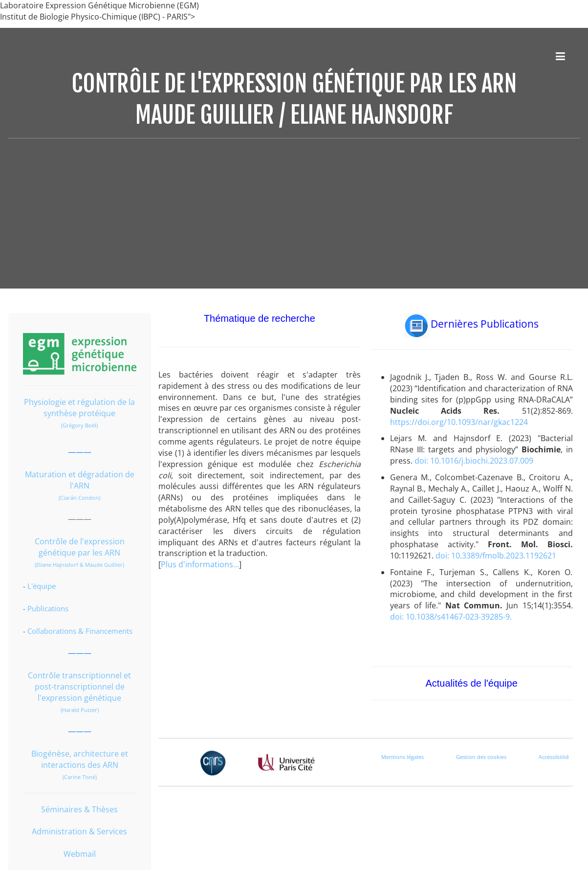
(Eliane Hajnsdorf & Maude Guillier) (79, 565)
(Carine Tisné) (80, 777)
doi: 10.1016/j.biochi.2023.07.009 (474, 461)
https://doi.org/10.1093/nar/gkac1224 (459, 422)
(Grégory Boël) (79, 425)
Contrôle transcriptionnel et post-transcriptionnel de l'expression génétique (79, 687)
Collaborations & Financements (80, 631)
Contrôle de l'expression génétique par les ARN (80, 547)
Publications (48, 608)
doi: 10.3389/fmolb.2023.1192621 (496, 556)
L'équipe (42, 586)
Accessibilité (554, 757)
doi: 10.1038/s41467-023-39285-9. (451, 617)
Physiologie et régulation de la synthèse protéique (79, 408)
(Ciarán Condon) (79, 498)
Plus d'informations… (200, 564)
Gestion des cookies (481, 757)
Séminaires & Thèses (79, 809)
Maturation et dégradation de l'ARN (80, 480)
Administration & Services (79, 831)
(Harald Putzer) (80, 710)
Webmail (80, 854)
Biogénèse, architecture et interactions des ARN (80, 759)
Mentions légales (403, 757)
